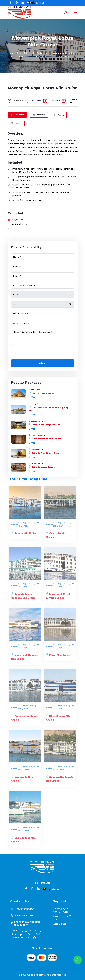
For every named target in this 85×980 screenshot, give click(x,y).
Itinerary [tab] (39, 115)
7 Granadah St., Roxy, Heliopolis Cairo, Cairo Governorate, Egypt (28, 934)
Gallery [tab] (16, 123)
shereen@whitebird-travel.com (28, 923)
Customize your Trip (64, 918)
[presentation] (32, 353)
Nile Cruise (40, 144)
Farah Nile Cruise (60, 656)
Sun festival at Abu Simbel (46, 439)
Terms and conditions (61, 910)
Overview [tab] (17, 115)
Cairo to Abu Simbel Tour (45, 453)
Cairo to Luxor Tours (43, 393)
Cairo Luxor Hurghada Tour (46, 425)
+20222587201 (24, 915)
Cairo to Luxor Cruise (43, 467)
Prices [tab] (59, 115)
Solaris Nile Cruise (26, 535)
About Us (60, 924)
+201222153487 (25, 909)
